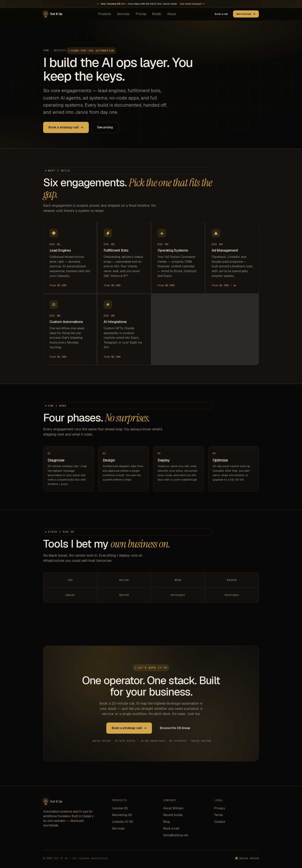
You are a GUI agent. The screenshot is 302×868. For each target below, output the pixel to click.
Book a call (221, 14)
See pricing (105, 127)
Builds (157, 14)
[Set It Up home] (53, 14)
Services (123, 14)
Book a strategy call (66, 127)
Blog (166, 822)
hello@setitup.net (176, 835)
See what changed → (192, 4)
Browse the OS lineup (175, 729)
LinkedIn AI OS (123, 822)
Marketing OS (122, 815)
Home (46, 50)
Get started (246, 14)
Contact (220, 822)
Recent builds (173, 815)
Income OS (120, 808)
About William (173, 808)
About (172, 14)
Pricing (141, 14)
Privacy (220, 808)
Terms (218, 815)
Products (104, 14)
